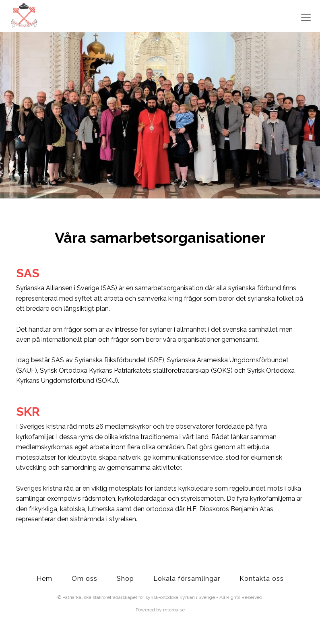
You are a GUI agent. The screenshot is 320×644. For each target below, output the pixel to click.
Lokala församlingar (187, 579)
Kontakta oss (262, 579)
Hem (44, 579)
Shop (125, 579)
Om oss (85, 579)
